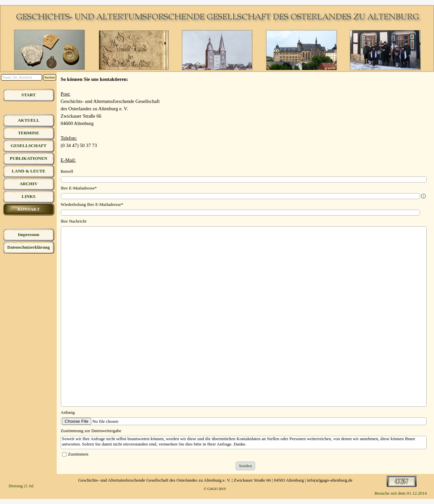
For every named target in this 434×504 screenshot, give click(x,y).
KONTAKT (29, 209)
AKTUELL (29, 120)
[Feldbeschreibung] (423, 196)
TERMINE (29, 133)
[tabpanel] (246, 120)
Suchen (50, 77)
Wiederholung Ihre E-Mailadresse (92, 204)
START (29, 95)
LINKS (29, 196)
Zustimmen (78, 454)
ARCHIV (28, 184)
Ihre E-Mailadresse (79, 188)
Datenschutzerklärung (29, 247)
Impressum (28, 234)
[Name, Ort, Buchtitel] (22, 77)
